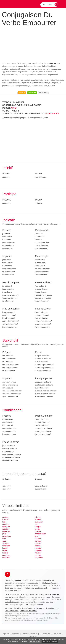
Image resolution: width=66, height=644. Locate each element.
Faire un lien (57, 634)
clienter (38, 517)
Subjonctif (10, 340)
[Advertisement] (33, 44)
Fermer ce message (50, 641)
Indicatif (9, 220)
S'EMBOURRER (52, 114)
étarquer (5, 524)
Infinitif (8, 168)
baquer (5, 548)
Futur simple (42, 256)
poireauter (6, 531)
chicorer (38, 546)
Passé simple (42, 230)
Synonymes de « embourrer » (48, 608)
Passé (38, 174)
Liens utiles (33, 637)
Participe (9, 194)
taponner (38, 550)
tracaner (5, 520)
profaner (5, 517)
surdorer (5, 543)
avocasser (39, 522)
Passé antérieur (43, 282)
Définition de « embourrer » (25, 608)
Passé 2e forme (11, 442)
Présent (7, 174)
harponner (39, 558)
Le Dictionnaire (45, 634)
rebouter (38, 543)
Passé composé (11, 282)
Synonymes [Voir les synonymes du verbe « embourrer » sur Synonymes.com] (32, 92)
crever (37, 529)
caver (4, 541)
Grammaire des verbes (28, 611)
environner (6, 555)
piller (4, 534)
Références (15, 634)
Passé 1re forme (44, 416)
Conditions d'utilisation (30, 634)
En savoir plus (35, 641)
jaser (37, 536)
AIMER (14, 108)
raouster (38, 548)
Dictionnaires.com (12, 611)
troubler (38, 555)
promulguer (7, 536)
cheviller (38, 531)
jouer (58, 510)
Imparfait (7, 256)
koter (4, 522)
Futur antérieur (43, 309)
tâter (37, 524)
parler (46, 510)
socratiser (6, 558)
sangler (38, 527)
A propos (6, 634)
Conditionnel (12, 410)
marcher (5, 512)
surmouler (6, 527)
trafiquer (38, 541)
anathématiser (40, 534)
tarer (4, 539)
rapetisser (6, 546)
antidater (38, 520)
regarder (52, 510)
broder (5, 550)
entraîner (6, 529)
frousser (38, 553)
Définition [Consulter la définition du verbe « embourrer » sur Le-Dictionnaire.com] (22, 92)
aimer (41, 510)
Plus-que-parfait (11, 309)
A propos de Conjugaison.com (31, 605)
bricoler (5, 553)
